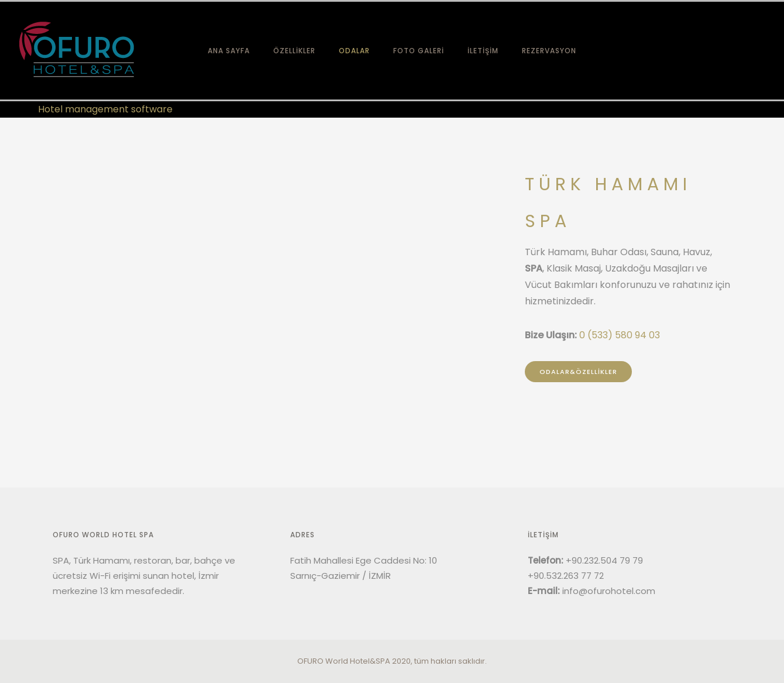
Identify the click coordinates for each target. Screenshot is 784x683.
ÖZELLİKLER (294, 51)
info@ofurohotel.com (609, 591)
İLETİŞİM (483, 51)
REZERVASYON (549, 51)
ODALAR (354, 51)
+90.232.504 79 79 (604, 560)
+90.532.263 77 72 (566, 576)
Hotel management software (105, 109)
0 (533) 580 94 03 (620, 335)
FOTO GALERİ (419, 51)
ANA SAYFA (229, 51)
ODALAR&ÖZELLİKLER (578, 372)
